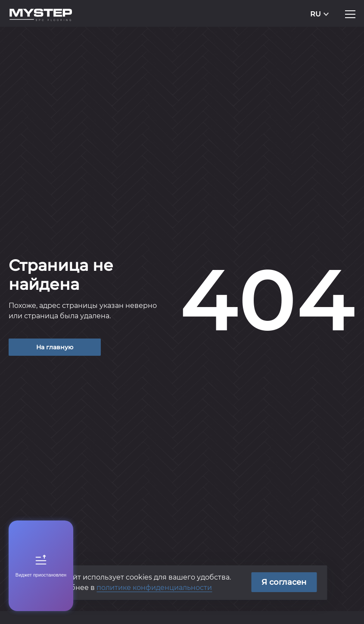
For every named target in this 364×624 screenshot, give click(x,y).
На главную (55, 347)
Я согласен (284, 582)
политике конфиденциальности (154, 588)
